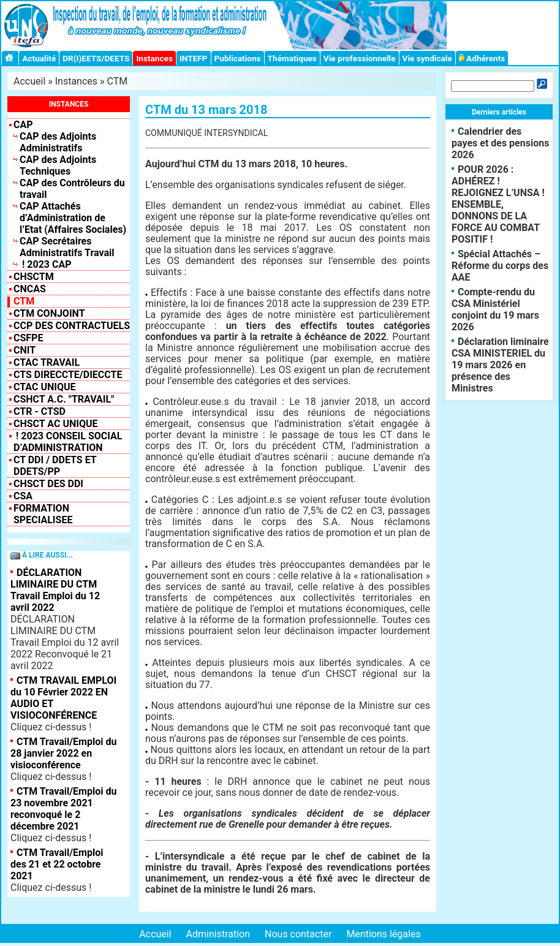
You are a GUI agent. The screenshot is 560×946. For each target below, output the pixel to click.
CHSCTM (34, 277)
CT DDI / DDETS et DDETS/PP (55, 466)
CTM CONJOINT (49, 313)
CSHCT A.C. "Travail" (64, 399)
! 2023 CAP (46, 264)
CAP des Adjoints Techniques (58, 165)
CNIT (25, 350)
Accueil (29, 81)
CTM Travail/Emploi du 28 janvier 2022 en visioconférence (63, 753)
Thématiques (292, 58)
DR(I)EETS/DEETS (96, 58)
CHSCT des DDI (48, 484)
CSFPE (28, 338)
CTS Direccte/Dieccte (68, 375)
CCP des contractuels (72, 326)
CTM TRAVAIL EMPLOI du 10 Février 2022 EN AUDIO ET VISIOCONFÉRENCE (63, 698)
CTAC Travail (47, 362)
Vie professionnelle (360, 58)
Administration (218, 934)
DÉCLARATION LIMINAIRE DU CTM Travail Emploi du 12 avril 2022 (55, 590)
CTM (118, 81)
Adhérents (482, 58)
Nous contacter (298, 934)
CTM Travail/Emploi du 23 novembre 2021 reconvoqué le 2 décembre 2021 (63, 809)
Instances (154, 58)
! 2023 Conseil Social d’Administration (68, 442)
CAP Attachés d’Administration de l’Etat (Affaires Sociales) (73, 218)
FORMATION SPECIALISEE (43, 514)
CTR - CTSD (40, 411)
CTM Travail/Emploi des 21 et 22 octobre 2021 (57, 864)
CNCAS (30, 289)
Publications (238, 58)
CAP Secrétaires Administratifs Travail (67, 247)
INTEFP (194, 58)
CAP (23, 125)
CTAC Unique (44, 387)
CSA (23, 496)
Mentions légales (383, 934)
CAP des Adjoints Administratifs (58, 142)
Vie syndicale (427, 58)
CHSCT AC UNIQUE (55, 424)
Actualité (39, 58)
